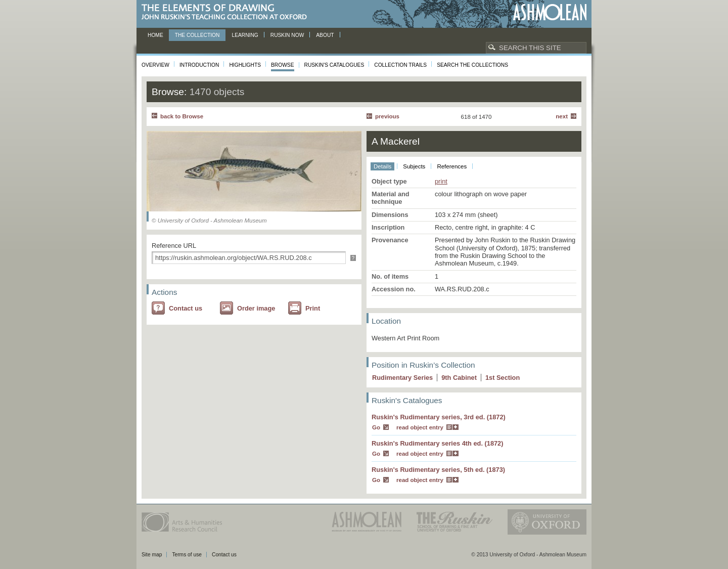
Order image (256, 308)
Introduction (199, 65)
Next (562, 116)
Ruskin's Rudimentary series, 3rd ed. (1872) (439, 417)
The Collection (197, 35)
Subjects (414, 166)
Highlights (245, 65)
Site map (152, 555)
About (325, 35)
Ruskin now (287, 35)
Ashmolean (550, 12)
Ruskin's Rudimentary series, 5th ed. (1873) (438, 470)
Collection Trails (400, 65)
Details (382, 166)
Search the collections (472, 65)
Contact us (186, 308)
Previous (387, 116)
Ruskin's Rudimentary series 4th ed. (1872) (438, 443)
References (452, 166)
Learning (245, 35)
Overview (155, 65)
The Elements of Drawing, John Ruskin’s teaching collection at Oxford (227, 12)
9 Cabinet (459, 378)
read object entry (420, 427)
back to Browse (182, 116)
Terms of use (187, 555)
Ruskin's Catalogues (334, 65)
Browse (283, 65)
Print (313, 308)
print (441, 181)
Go (376, 427)
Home (155, 35)
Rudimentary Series (402, 378)
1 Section (503, 378)
